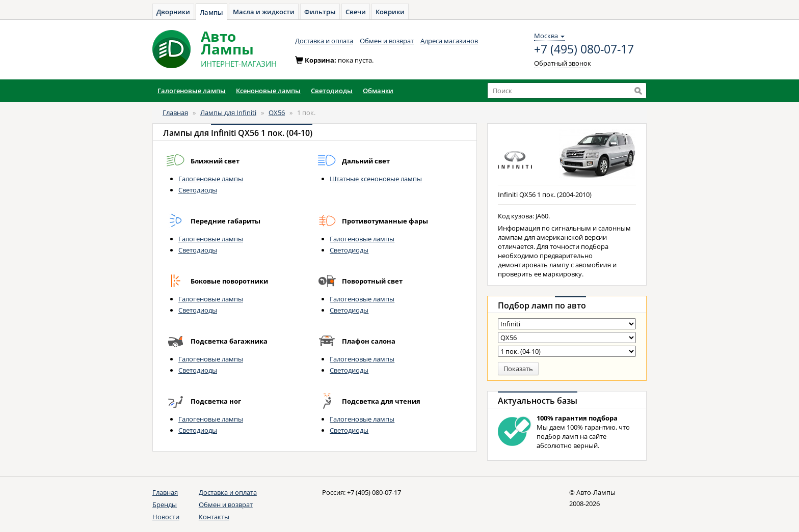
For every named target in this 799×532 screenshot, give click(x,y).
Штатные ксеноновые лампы (376, 179)
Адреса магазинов (449, 41)
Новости (166, 517)
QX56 (277, 113)
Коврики (390, 12)
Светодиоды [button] (332, 91)
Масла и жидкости (264, 12)
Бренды (165, 505)
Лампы (211, 12)
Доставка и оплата (324, 41)
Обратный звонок (563, 63)
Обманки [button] (378, 91)
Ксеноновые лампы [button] (268, 91)
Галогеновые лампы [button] (192, 91)
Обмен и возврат (387, 41)
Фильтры (320, 12)
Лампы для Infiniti (228, 113)
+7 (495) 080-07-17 (584, 49)
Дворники (173, 12)
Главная (175, 113)
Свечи (356, 12)
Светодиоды (198, 190)
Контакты (214, 517)
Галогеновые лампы (211, 179)
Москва (549, 36)
